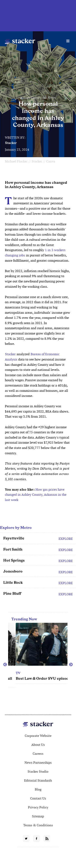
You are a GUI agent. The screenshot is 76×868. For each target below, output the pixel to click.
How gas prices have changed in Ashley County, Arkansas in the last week (36, 495)
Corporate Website (38, 736)
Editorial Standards (38, 780)
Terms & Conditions (38, 825)
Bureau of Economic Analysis (32, 357)
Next (71, 665)
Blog (38, 789)
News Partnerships (38, 763)
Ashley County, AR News (38, 98)
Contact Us (38, 798)
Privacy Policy (38, 807)
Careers (38, 754)
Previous (5, 665)
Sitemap (38, 816)
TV (36, 673)
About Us (38, 745)
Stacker (11, 143)
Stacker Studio (38, 772)
